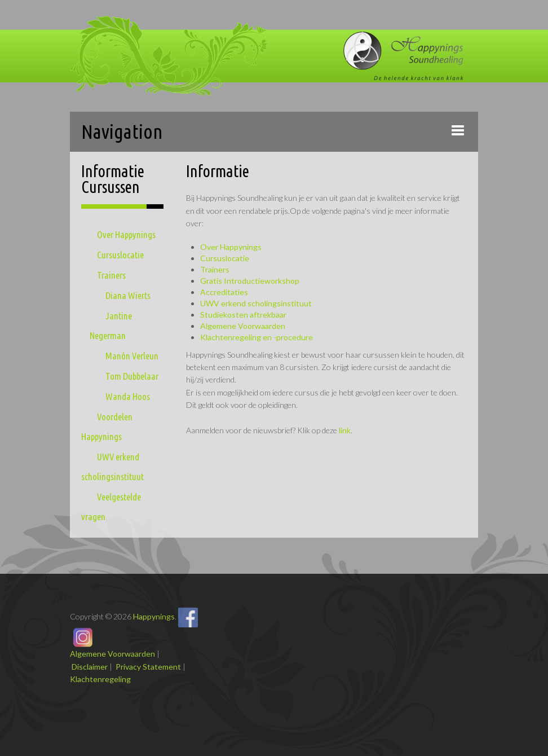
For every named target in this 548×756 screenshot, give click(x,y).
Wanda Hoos (128, 396)
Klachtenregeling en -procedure (257, 337)
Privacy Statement (148, 667)
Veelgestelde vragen (111, 507)
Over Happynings (126, 234)
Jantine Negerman (111, 326)
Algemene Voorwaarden (243, 326)
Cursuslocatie (120, 255)
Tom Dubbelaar (132, 376)
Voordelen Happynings (107, 427)
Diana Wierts (128, 295)
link (345, 430)
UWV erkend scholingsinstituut (112, 467)
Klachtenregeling (100, 679)
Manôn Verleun (132, 356)
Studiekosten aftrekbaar (243, 315)
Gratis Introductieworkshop (250, 281)
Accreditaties (224, 292)
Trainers (111, 275)
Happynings (154, 616)
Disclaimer (90, 667)
